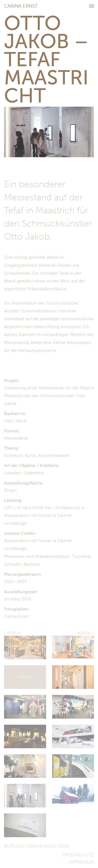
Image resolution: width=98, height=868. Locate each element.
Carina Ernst (21, 6)
